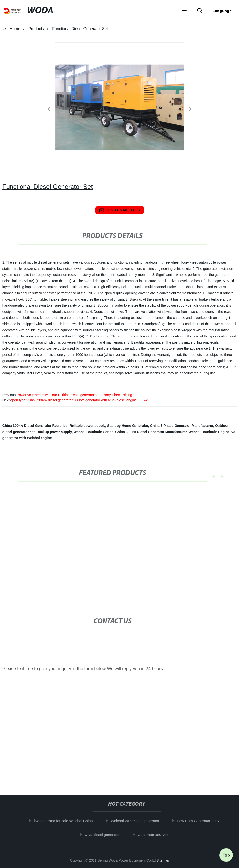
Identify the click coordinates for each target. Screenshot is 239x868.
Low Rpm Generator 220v (202, 821)
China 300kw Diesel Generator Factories (35, 426)
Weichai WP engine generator (139, 821)
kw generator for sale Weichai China (67, 821)
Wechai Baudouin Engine (209, 432)
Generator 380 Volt (156, 834)
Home (15, 29)
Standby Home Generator (128, 426)
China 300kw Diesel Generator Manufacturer (151, 432)
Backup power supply (54, 432)
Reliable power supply (87, 426)
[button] (184, 11)
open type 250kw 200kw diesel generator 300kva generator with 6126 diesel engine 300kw (79, 400)
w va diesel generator (106, 834)
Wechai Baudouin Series (93, 432)
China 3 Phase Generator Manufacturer (182, 426)
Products (36, 29)
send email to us (120, 210)
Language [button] (222, 11)
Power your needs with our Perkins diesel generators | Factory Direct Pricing (74, 395)
